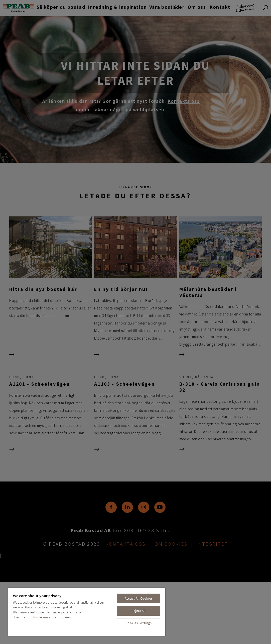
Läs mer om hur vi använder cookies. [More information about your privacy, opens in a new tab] (43, 617)
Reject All (139, 611)
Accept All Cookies (139, 598)
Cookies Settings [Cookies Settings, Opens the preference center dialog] (139, 623)
